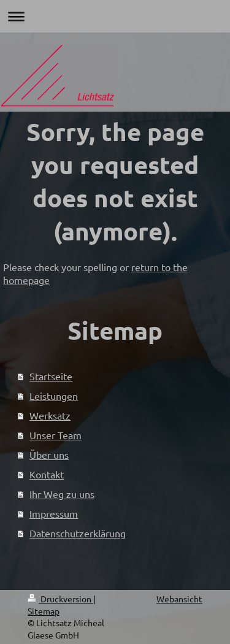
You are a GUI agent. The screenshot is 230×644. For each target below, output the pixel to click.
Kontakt (47, 474)
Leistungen (54, 396)
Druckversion (60, 599)
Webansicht (179, 599)
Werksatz (50, 415)
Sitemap (44, 611)
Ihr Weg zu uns (62, 494)
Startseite (51, 376)
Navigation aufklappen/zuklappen (115, 16)
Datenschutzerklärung (78, 533)
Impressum (54, 513)
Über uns (49, 454)
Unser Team (56, 435)
